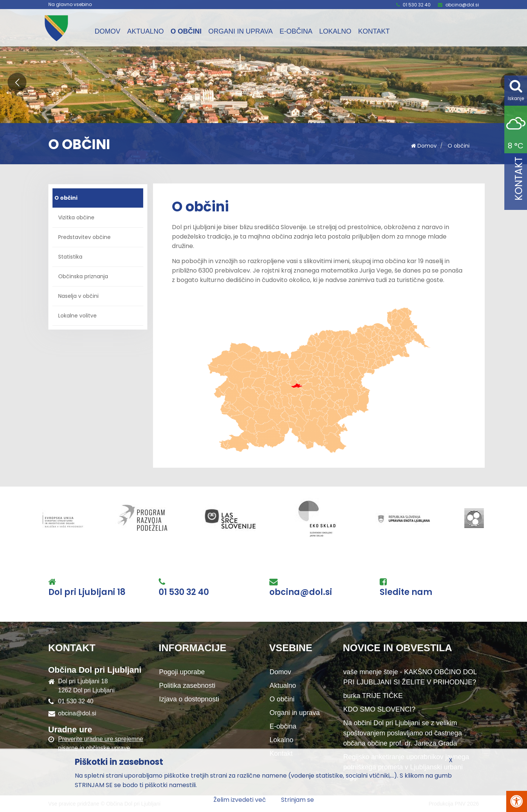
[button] (17, 82)
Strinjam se (297, 800)
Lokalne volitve (77, 316)
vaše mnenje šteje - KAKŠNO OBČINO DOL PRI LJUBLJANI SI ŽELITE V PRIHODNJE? (410, 677)
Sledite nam (406, 592)
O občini (186, 31)
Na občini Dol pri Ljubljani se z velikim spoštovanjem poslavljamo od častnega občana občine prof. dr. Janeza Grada (403, 733)
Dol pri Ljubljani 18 (87, 592)
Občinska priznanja (83, 276)
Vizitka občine (76, 217)
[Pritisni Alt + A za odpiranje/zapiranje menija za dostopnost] (517, 801)
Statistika (70, 257)
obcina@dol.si (462, 5)
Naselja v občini (78, 296)
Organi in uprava (241, 31)
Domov (108, 31)
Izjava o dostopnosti (189, 699)
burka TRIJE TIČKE (373, 696)
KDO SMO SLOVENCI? (379, 709)
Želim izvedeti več (240, 800)
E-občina (296, 31)
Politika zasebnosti (187, 686)
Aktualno (146, 31)
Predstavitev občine (84, 237)
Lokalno (335, 31)
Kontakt (374, 31)
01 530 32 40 (417, 5)
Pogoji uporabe (182, 672)
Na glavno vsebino (70, 5)
